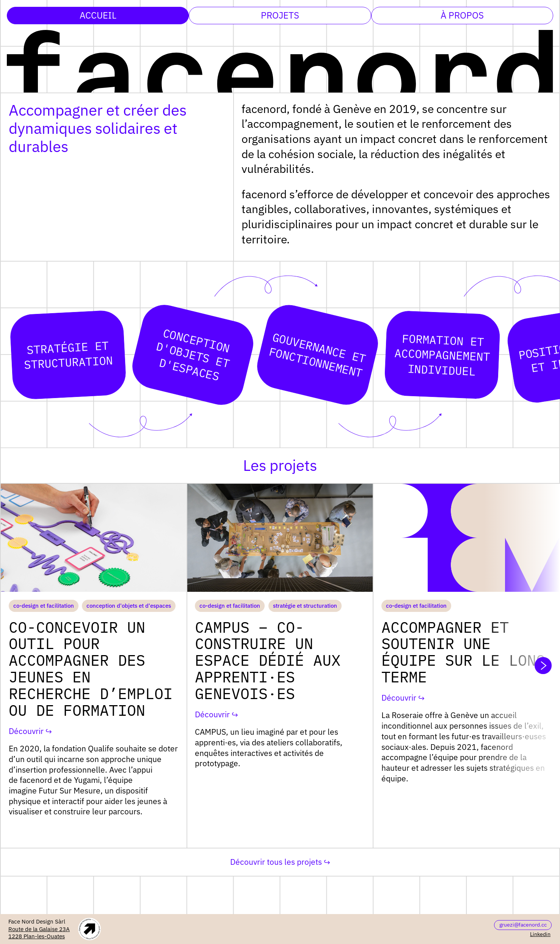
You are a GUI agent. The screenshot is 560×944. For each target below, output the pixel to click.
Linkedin (540, 934)
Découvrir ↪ (30, 731)
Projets (280, 15)
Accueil (98, 15)
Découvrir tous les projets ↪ (280, 862)
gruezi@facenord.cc (523, 925)
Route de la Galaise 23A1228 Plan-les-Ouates (39, 933)
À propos (462, 15)
